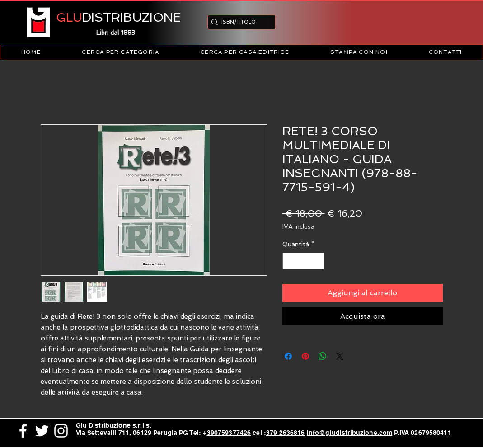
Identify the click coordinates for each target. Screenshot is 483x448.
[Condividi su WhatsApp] (323, 356)
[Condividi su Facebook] (288, 356)
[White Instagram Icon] (61, 431)
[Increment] (317, 261)
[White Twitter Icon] (42, 431)
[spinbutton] (303, 261)
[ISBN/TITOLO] (239, 22)
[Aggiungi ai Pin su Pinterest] (305, 356)
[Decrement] (289, 261)
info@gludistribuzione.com (350, 433)
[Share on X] (340, 356)
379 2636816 (286, 433)
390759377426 (229, 433)
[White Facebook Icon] (23, 431)
